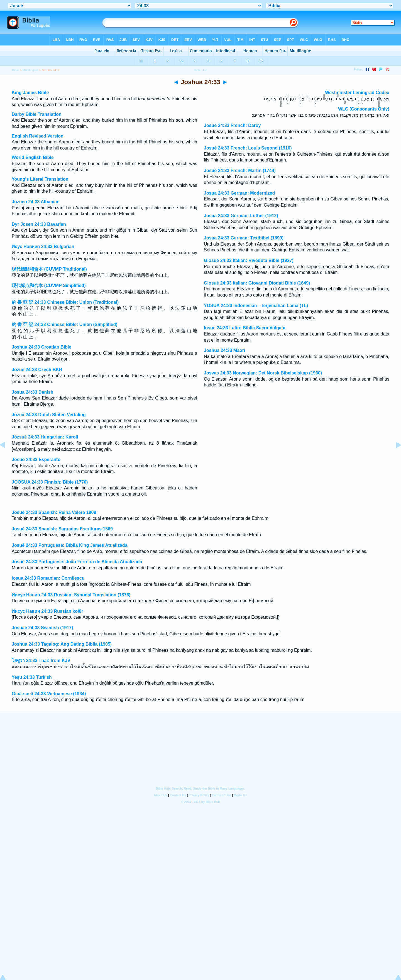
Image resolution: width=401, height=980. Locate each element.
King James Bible (30, 93)
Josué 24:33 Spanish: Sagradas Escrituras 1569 (62, 529)
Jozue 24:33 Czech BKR (37, 370)
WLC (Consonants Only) (364, 109)
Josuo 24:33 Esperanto (36, 460)
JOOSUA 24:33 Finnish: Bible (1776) (50, 482)
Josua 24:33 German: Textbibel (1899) (244, 238)
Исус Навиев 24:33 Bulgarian (43, 247)
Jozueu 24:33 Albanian (36, 202)
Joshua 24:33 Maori (225, 350)
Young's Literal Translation (40, 179)
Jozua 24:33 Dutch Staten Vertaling (49, 415)
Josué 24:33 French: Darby (232, 125)
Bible (15, 70)
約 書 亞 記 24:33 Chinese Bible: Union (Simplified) (65, 324)
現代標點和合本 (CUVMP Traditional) (49, 269)
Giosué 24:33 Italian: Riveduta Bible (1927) (249, 260)
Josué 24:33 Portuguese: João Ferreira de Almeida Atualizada (77, 562)
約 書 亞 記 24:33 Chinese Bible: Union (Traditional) (65, 302)
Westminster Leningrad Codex (357, 93)
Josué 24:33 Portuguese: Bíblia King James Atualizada (70, 545)
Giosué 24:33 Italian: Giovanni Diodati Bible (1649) (257, 283)
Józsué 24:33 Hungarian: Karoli (45, 437)
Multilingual (30, 70)
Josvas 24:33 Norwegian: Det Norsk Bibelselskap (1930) (263, 373)
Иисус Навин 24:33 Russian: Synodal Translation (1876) (71, 595)
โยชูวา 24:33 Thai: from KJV (41, 661)
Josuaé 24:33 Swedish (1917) (42, 628)
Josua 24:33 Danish (32, 392)
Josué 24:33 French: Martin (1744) (240, 171)
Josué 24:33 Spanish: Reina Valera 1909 (54, 512)
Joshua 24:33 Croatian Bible (41, 347)
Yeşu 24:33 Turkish (32, 677)
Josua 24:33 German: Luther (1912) (241, 216)
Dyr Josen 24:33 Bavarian (39, 224)
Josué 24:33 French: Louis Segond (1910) (248, 148)
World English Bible (33, 157)
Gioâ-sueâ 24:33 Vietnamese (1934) (49, 694)
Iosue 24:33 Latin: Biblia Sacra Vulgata (245, 328)
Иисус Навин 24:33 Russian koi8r (47, 611)
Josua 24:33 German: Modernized (239, 193)
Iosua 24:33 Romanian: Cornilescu (48, 578)
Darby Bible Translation (37, 114)
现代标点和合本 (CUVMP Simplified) (49, 286)
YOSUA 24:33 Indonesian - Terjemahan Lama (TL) (256, 306)
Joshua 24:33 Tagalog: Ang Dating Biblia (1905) (62, 644)
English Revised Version (38, 136)
